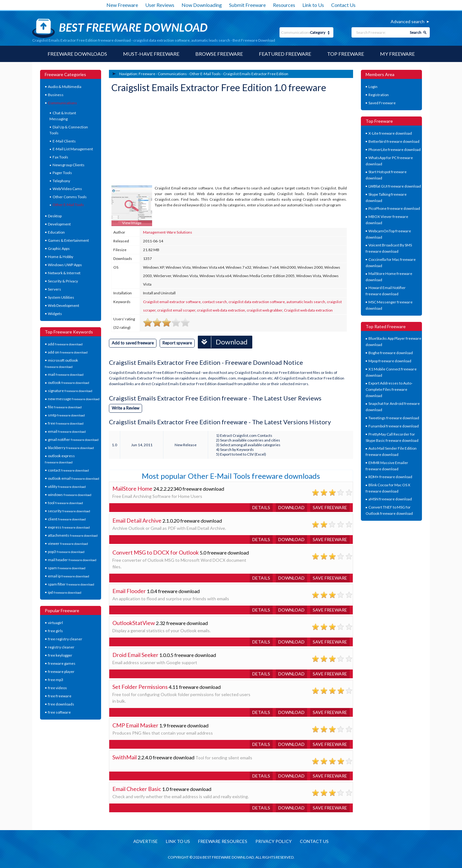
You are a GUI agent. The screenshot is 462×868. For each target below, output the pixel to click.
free (66, 423)
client (67, 519)
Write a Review (126, 408)
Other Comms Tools (70, 197)
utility (67, 486)
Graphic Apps (59, 248)
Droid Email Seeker (135, 655)
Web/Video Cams (67, 189)
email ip (69, 576)
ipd (65, 592)
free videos (57, 688)
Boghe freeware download (391, 353)
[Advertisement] (158, 140)
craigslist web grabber (264, 310)
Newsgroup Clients (69, 165)
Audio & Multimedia (65, 87)
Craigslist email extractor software (172, 302)
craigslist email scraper (176, 310)
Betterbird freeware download (394, 141)
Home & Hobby (61, 257)
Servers (54, 289)
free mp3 (56, 680)
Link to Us (313, 5)
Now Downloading (202, 5)
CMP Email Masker (135, 725)
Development (59, 224)
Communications (62, 103)
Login (373, 87)
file (65, 407)
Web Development (64, 305)
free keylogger (60, 655)
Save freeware (330, 507)
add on (68, 352)
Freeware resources (223, 841)
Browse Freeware (219, 54)
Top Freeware (346, 54)
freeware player (61, 672)
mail (66, 374)
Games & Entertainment (68, 240)
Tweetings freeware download (394, 418)
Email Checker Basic (137, 789)
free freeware (60, 696)
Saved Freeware (382, 103)
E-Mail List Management (73, 149)
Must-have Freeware (151, 54)
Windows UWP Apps (65, 265)
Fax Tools (60, 157)
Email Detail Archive (137, 520)
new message (74, 399)
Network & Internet (64, 273)
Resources (284, 5)
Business (56, 95)
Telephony (61, 181)
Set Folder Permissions (140, 687)
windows (70, 495)
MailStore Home (132, 488)
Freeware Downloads (77, 54)
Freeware (147, 74)
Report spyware (177, 343)
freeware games (62, 663)
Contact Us (343, 5)
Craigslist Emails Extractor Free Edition (256, 74)
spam (67, 568)
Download (223, 342)
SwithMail (125, 757)
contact (68, 470)
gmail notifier (73, 439)
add (65, 344)
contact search (215, 302)
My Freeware (397, 54)
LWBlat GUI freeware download (395, 186)
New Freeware (122, 5)
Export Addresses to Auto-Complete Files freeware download (389, 389)
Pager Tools (62, 173)
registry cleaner (61, 647)
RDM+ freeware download (390, 477)
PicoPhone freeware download (394, 208)
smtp (66, 415)
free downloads (61, 704)
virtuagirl (55, 623)
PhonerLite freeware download (395, 150)
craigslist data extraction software (257, 302)
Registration (379, 95)
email (67, 431)
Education (56, 232)
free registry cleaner (65, 639)
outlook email (74, 478)
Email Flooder (129, 591)
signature (70, 391)
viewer (68, 543)
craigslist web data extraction (221, 310)
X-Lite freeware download (390, 133)
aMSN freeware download (390, 499)
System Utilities (61, 297)
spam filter (71, 584)
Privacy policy (274, 841)
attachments (73, 535)
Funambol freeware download (394, 426)
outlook (69, 382)
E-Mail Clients (64, 141)
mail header (72, 560)
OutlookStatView (134, 623)
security (69, 511)
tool (65, 503)
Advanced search (408, 21)
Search (416, 32)
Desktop (55, 216)
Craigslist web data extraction (308, 310)
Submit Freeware (247, 5)
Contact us (314, 841)
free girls (55, 631)
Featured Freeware (285, 54)
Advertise (146, 841)
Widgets (55, 314)
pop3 (66, 552)
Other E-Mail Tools (68, 205)
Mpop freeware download (390, 361)
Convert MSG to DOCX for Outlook (156, 552)
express (69, 527)
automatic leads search (306, 302)
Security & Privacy (63, 281)
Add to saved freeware (133, 343)
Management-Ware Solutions (168, 232)
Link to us (178, 841)
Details (261, 507)
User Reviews (160, 5)
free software (59, 712)
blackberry (71, 448)
